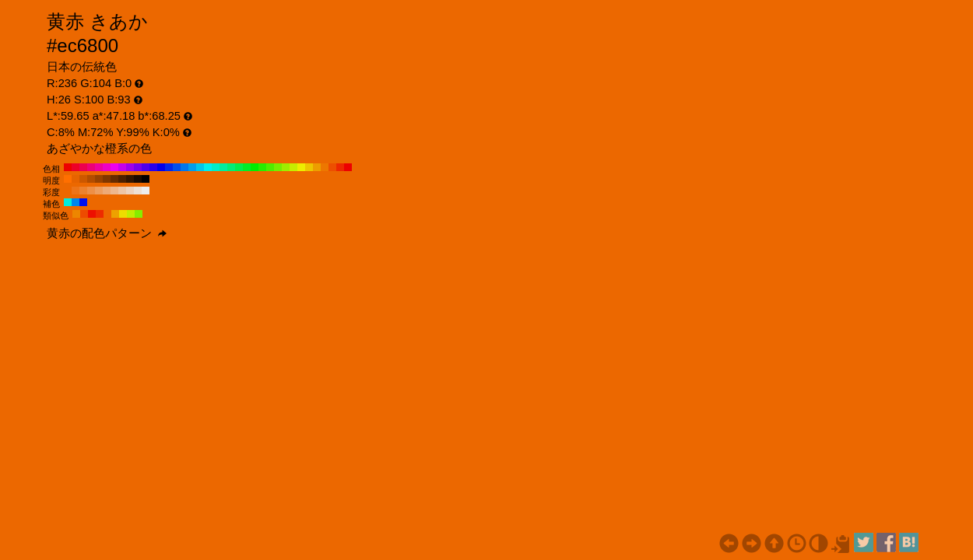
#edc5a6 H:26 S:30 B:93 (122, 191)
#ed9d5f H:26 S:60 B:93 (99, 191)
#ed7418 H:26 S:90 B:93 (76, 191)
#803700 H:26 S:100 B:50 (107, 179)
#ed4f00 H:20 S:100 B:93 (332, 167)
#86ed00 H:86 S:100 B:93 (139, 214)
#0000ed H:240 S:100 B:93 (161, 167)
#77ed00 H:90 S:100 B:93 (278, 167)
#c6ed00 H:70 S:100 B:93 (293, 167)
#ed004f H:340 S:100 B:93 (83, 167)
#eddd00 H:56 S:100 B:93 (123, 214)
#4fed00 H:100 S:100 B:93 (270, 167)
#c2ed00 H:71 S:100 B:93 (131, 214)
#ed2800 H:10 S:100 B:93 (340, 167)
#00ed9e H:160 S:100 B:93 (223, 167)
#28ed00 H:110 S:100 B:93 (262, 167)
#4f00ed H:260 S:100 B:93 (146, 167)
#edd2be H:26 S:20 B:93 (130, 191)
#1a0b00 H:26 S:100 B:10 (138, 179)
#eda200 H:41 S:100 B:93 (115, 214)
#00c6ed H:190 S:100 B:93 (200, 167)
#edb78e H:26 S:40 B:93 (114, 191)
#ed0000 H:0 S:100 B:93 (348, 167)
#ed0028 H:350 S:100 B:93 (76, 167)
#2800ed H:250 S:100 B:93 (153, 167)
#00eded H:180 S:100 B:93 (208, 167)
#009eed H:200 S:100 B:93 (192, 167)
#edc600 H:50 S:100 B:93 (309, 167)
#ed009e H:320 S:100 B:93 (99, 167)
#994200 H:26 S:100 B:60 (99, 179)
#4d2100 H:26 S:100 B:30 (122, 179)
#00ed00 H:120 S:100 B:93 (255, 167)
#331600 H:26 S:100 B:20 (130, 179)
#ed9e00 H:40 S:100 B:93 (317, 167)
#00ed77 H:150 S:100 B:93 (231, 167)
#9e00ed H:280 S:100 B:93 (130, 167)
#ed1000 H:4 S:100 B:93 (92, 214)
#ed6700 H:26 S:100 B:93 (68, 191)
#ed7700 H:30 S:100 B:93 (325, 167)
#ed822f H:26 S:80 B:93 (83, 191)
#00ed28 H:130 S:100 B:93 (247, 167)
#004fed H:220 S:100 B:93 (177, 167)
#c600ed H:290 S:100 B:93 (122, 167)
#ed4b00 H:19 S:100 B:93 (84, 214)
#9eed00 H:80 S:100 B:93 (286, 167)
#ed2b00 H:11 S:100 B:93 (100, 214)
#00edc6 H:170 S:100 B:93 (216, 167)
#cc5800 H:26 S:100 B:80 (83, 179)
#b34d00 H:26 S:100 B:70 (91, 179)
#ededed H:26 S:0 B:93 (146, 191)
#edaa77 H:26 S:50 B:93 (107, 191)
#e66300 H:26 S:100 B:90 (76, 179)
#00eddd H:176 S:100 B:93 (68, 202)
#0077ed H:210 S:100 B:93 (184, 167)
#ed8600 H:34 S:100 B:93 (76, 214)
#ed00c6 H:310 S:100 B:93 (107, 167)
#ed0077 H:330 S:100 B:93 (91, 167)
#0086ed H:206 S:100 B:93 (76, 202)
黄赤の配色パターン (107, 233)
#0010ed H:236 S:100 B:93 (83, 202)
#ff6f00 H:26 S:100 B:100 (68, 179)
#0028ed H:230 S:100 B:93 (169, 167)
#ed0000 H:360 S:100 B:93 (68, 167)
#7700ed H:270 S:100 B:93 (138, 167)
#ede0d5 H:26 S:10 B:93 (138, 191)
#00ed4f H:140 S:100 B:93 (239, 167)
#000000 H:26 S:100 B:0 (146, 179)
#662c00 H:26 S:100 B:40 (114, 179)
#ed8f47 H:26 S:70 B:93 (91, 191)
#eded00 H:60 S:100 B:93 (301, 167)
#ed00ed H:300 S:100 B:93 (114, 167)
